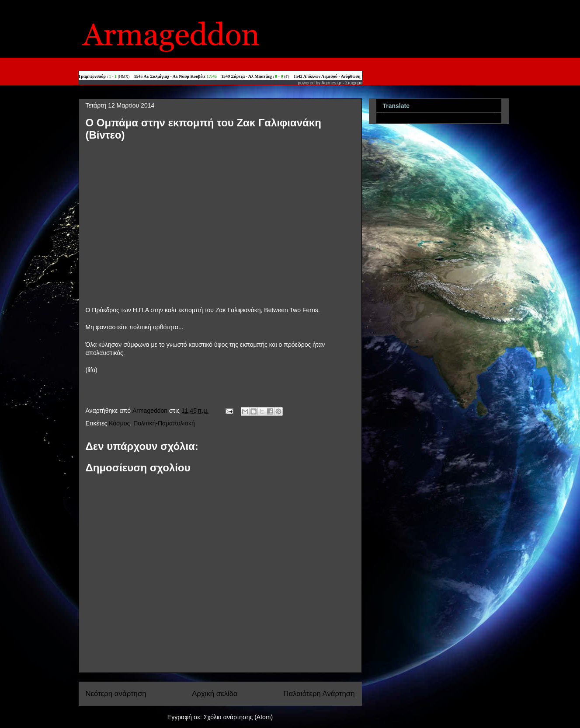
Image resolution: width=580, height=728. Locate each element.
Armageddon (151, 411)
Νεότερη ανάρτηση (116, 694)
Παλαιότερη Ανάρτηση (319, 694)
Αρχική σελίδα (215, 694)
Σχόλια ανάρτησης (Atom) (238, 717)
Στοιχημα (354, 83)
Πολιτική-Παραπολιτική (164, 423)
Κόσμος (119, 423)
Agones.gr (331, 83)
